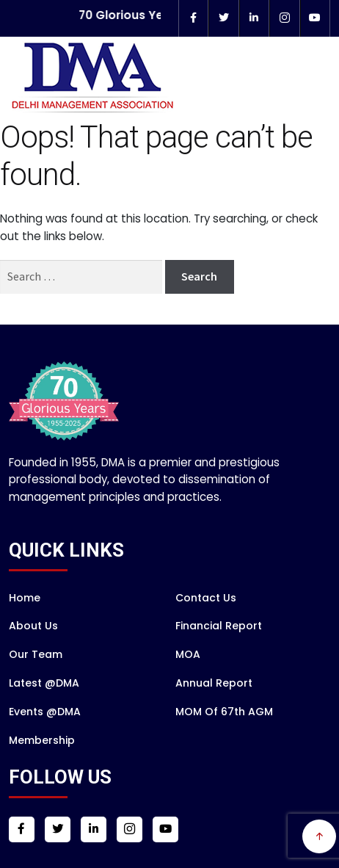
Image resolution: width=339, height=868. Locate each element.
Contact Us (206, 616)
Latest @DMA (44, 702)
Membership (42, 759)
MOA (188, 673)
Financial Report (219, 645)
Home (25, 616)
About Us (33, 645)
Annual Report (214, 702)
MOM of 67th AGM (224, 731)
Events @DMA (45, 731)
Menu (308, 123)
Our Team (36, 673)
